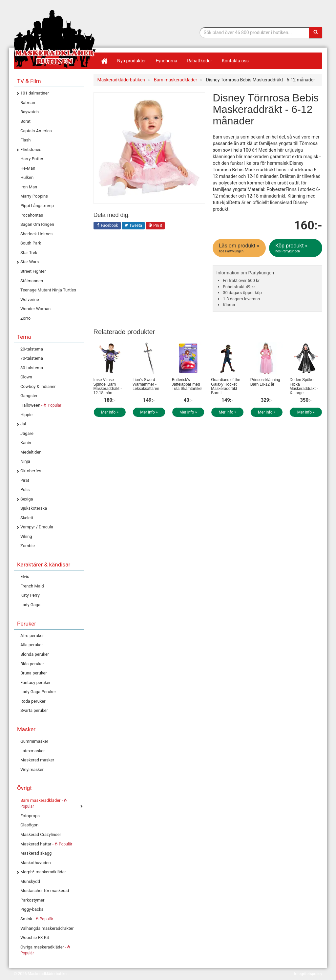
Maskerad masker (37, 760)
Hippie (26, 415)
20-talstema (32, 349)
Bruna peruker (34, 673)
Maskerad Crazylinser (41, 834)
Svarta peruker (34, 710)
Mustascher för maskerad (45, 891)
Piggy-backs (32, 909)
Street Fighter (33, 271)
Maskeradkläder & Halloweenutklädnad (55, 39)
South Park (31, 243)
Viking (26, 536)
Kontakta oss (235, 61)
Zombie (28, 546)
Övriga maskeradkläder (45, 950)
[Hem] (104, 61)
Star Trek (29, 253)
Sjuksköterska (34, 508)
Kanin (26, 443)
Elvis (25, 576)
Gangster (29, 396)
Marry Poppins (34, 196)
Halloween (41, 405)
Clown (26, 377)
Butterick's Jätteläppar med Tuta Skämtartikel (187, 384)
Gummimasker (34, 741)
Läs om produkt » (240, 248)
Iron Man (29, 187)
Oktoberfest (31, 471)
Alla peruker (32, 645)
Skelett (27, 518)
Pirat (25, 480)
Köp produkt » (296, 248)
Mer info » (110, 412)
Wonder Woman (35, 309)
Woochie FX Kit (35, 937)
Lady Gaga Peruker (38, 692)
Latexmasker (33, 751)
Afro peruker (32, 636)
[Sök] (316, 32)
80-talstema (32, 368)
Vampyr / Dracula (37, 527)
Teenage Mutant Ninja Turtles (48, 290)
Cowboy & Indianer (38, 386)
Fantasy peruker (35, 682)
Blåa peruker (32, 664)
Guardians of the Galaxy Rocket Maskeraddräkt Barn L (226, 386)
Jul (23, 424)
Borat (25, 121)
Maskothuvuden (36, 863)
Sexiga (27, 499)
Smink (37, 919)
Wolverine (30, 299)
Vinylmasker (32, 769)
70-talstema (32, 358)
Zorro (25, 318)
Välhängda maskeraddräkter (47, 928)
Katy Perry (30, 595)
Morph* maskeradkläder (43, 872)
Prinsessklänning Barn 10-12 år (265, 382)
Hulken (27, 177)
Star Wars (30, 262)
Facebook (107, 226)
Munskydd (30, 881)
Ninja (25, 461)
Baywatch (30, 112)
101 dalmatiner (35, 93)
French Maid (32, 586)
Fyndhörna (167, 61)
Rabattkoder (199, 61)
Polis (25, 490)
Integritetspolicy (308, 974)
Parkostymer (32, 900)
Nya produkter (132, 61)
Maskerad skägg (36, 853)
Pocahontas (32, 215)
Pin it (155, 226)
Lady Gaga (30, 605)
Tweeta (133, 226)
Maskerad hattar (46, 844)
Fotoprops (30, 816)
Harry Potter (32, 159)
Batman (28, 103)
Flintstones (31, 149)
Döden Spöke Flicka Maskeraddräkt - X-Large (304, 386)
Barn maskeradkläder (44, 803)
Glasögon (29, 825)
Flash (25, 140)
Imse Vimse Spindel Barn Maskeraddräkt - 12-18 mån (108, 386)
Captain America (36, 131)
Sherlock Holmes (36, 234)
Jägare (27, 433)
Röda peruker (33, 701)
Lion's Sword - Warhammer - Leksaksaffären (146, 384)
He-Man (28, 168)
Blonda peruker (35, 654)
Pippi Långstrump (37, 206)
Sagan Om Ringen (37, 224)
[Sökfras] (254, 32)
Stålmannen (32, 281)
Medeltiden (31, 452)
